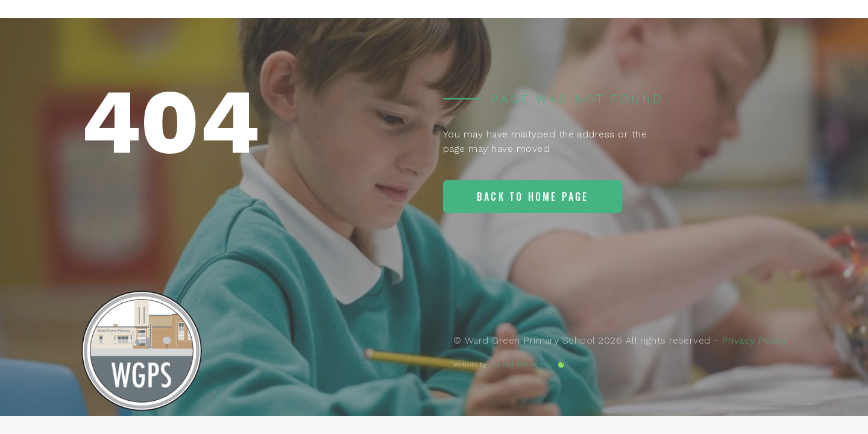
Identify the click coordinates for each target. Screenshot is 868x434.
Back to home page (533, 197)
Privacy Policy (754, 340)
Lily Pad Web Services (522, 364)
